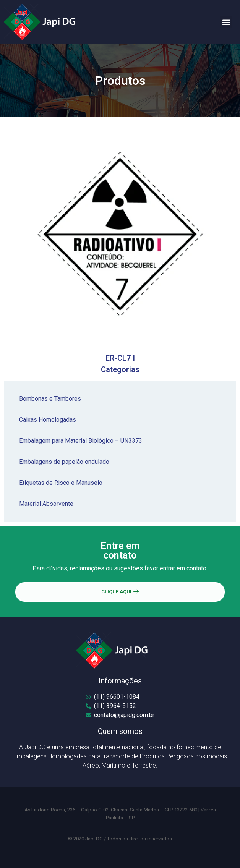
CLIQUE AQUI (120, 592)
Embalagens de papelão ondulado (64, 462)
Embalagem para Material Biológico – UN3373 (81, 441)
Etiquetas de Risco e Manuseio (61, 483)
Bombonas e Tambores (50, 399)
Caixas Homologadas (48, 420)
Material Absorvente (46, 504)
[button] (226, 22)
